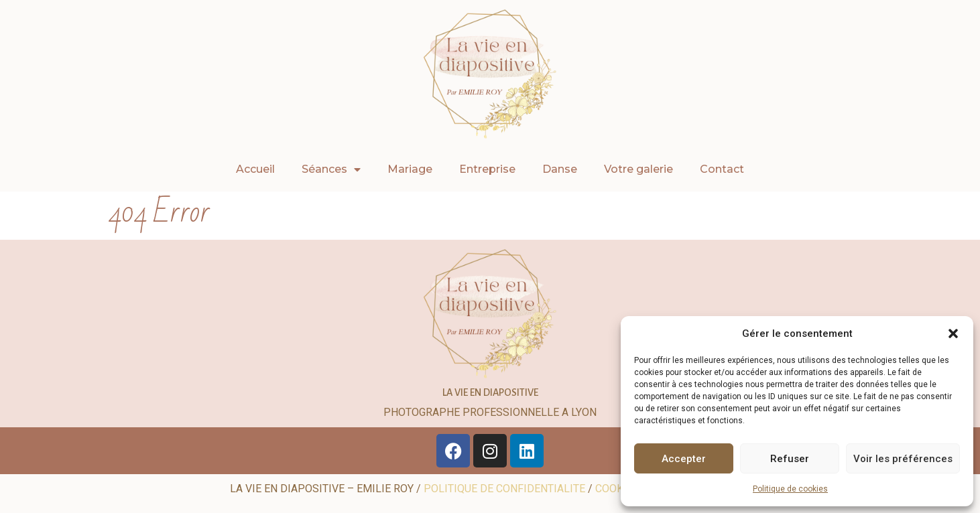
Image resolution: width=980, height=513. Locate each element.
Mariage (410, 169)
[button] (953, 334)
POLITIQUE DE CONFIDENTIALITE (504, 489)
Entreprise (487, 169)
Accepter (684, 459)
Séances (331, 169)
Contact (722, 169)
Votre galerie (638, 169)
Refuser (790, 459)
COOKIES (617, 489)
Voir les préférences (903, 459)
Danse (560, 169)
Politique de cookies (790, 489)
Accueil (255, 169)
